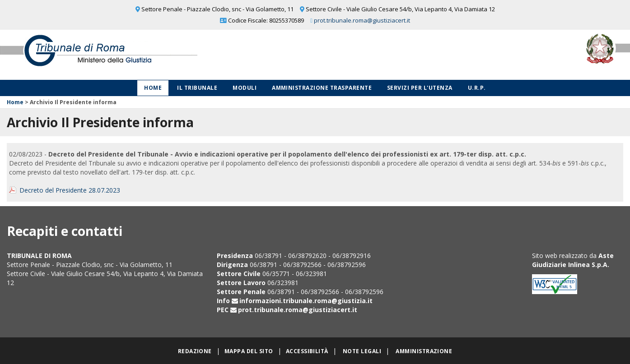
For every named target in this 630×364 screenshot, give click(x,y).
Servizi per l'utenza (420, 88)
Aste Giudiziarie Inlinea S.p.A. (573, 260)
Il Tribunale (197, 88)
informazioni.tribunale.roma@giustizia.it (306, 301)
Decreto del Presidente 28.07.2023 (70, 190)
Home (153, 88)
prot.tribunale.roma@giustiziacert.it (362, 20)
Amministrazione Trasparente (322, 88)
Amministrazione (424, 351)
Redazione (195, 351)
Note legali (362, 351)
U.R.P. (477, 88)
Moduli (245, 88)
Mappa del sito (249, 351)
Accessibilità (307, 351)
